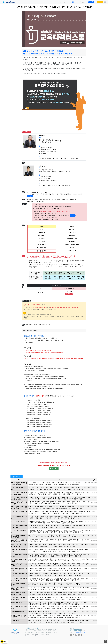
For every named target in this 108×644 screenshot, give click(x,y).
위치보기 (30, 196)
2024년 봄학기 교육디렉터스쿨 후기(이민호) (19, 579)
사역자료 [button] (81, 2)
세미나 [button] (72, 2)
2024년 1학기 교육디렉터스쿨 (19, 531)
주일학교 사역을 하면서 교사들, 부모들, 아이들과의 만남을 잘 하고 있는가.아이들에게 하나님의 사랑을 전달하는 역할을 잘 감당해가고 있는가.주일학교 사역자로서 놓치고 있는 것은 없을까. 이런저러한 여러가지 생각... (59, 550)
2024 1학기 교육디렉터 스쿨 (19, 521)
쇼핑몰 (100, 2)
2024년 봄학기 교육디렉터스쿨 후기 (19, 584)
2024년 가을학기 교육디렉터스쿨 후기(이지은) (19, 484)
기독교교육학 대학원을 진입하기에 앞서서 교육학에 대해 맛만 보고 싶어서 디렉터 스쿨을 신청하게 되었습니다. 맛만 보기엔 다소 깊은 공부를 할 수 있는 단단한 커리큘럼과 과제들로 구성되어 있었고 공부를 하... (59, 522)
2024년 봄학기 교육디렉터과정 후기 (19, 565)
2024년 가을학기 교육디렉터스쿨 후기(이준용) (19, 493)
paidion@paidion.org (79, 632)
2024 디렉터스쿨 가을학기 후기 (19, 513)
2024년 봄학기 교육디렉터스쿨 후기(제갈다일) (19, 594)
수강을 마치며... (16, 621)
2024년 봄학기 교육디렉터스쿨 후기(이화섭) (19, 589)
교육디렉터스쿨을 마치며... (18, 612)
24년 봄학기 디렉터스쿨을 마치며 (19, 551)
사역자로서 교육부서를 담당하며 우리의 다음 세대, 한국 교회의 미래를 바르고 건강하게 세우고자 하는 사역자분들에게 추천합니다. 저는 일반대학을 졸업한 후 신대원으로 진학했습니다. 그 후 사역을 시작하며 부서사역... (59, 503)
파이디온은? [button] (62, 2)
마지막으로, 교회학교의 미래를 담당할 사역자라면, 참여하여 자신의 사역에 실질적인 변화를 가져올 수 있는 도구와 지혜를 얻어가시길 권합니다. (59, 541)
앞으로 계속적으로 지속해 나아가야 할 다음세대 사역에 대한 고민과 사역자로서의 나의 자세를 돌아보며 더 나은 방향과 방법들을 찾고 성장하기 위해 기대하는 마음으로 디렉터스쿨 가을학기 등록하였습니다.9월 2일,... (59, 517)
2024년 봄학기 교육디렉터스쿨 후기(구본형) (19, 536)
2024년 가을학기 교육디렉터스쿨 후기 (19, 503)
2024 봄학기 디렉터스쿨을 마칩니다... (19, 555)
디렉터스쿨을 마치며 (17, 603)
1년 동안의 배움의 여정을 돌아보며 (19, 608)
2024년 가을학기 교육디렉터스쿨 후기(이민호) (19, 498)
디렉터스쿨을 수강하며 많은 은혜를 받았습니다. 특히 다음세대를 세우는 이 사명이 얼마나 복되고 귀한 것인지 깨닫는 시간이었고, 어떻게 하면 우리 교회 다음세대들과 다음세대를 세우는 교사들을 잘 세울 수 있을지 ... (59, 603)
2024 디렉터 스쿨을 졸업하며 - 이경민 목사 (19, 527)
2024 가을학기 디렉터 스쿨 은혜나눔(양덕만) (19, 508)
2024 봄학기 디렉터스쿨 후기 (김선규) (19, 560)
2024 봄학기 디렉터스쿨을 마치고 (19, 575)
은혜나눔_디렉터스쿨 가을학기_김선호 (19, 617)
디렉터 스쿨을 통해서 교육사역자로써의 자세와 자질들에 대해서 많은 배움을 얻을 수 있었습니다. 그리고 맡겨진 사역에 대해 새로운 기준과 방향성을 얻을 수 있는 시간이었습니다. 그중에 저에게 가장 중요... (59, 589)
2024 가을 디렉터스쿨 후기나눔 (19, 489)
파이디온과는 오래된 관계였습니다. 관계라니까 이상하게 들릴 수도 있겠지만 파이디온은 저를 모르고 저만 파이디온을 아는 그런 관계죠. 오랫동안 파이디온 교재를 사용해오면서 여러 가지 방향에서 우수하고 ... (59, 526)
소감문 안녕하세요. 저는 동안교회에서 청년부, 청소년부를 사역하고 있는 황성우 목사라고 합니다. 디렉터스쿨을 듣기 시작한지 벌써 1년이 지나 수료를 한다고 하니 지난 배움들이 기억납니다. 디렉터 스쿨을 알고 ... (59, 545)
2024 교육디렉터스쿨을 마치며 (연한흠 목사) (19, 541)
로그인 (91, 2)
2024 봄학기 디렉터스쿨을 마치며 (19, 570)
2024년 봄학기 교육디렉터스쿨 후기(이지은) (19, 599)
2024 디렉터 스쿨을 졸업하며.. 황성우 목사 (19, 546)
